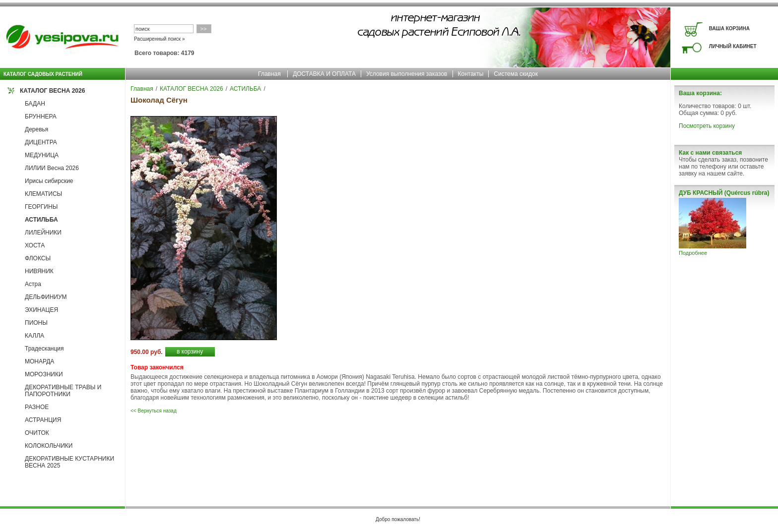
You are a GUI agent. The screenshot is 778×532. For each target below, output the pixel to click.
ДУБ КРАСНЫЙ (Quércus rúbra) (724, 193)
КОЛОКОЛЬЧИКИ (49, 446)
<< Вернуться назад (154, 411)
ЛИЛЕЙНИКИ (43, 233)
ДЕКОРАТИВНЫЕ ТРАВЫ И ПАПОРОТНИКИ (63, 391)
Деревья (36, 129)
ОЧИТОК (37, 433)
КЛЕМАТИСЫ (43, 194)
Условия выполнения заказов (407, 74)
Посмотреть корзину (707, 126)
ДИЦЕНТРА (41, 142)
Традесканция (44, 349)
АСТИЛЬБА (41, 220)
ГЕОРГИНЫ (41, 207)
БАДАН (35, 104)
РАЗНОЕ (37, 407)
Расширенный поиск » (160, 39)
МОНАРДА (39, 361)
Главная (269, 74)
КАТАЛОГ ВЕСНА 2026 (52, 91)
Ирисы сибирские (49, 181)
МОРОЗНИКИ (44, 374)
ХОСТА (35, 245)
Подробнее (693, 253)
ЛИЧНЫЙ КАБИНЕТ (733, 46)
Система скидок (516, 74)
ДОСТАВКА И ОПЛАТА (324, 74)
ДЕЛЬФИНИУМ (46, 297)
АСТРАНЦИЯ (43, 420)
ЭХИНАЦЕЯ (41, 310)
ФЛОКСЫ (38, 258)
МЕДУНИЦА (42, 155)
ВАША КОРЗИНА (729, 29)
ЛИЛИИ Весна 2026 (52, 168)
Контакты (471, 74)
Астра (33, 284)
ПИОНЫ (36, 323)
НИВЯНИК (39, 271)
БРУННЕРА (41, 117)
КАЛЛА (34, 336)
